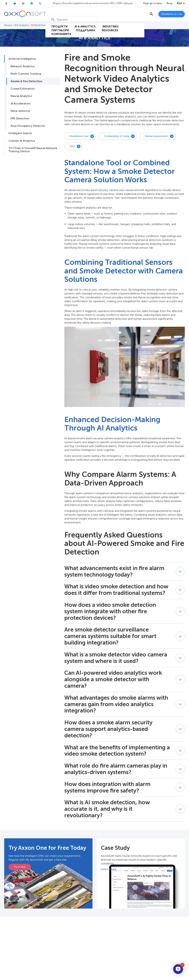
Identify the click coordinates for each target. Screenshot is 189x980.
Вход (169, 3)
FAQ (72, 146)
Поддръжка (83, 25)
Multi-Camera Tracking (26, 74)
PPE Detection (20, 118)
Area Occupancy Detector (28, 126)
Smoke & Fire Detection (26, 81)
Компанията (59, 29)
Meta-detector (20, 111)
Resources (108, 25)
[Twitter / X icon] (40, 4)
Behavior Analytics (23, 66)
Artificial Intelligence (42, 25)
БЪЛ (180, 3)
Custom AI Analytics (22, 141)
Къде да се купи (153, 3)
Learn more (108, 869)
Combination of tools (117, 136)
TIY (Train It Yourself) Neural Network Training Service (33, 150)
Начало (8, 25)
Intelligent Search (20, 133)
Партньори (58, 25)
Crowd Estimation (23, 89)
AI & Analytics (82, 20)
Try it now (20, 867)
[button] (180, 571)
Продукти (57, 20)
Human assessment (156, 136)
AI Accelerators (20, 103)
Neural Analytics (21, 96)
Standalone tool (79, 136)
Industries (108, 20)
